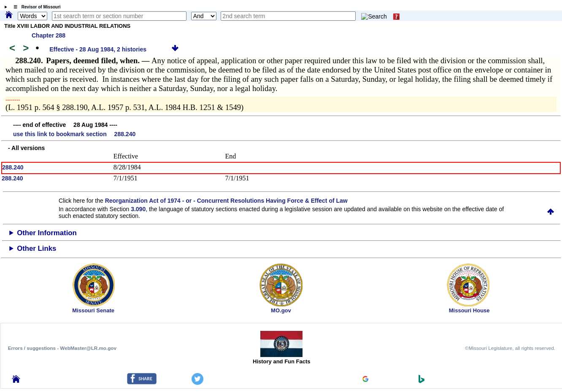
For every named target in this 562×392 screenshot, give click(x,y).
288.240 (13, 167)
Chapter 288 (49, 35)
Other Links (36, 248)
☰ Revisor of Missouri (35, 7)
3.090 (138, 209)
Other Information (47, 233)
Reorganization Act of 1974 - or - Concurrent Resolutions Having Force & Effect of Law (226, 201)
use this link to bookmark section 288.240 (74, 134)
